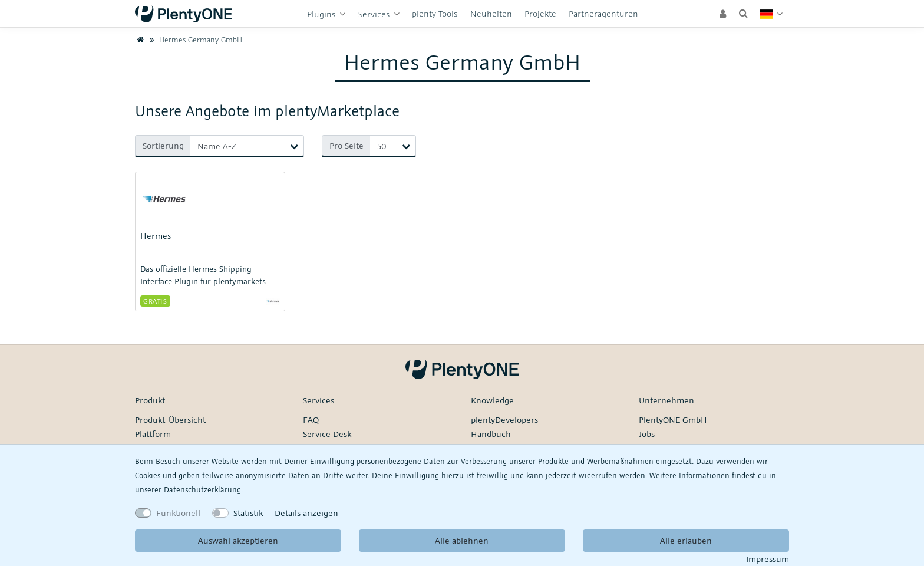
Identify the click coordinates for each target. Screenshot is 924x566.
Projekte (540, 13)
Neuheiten (491, 13)
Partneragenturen (603, 13)
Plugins (322, 14)
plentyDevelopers (504, 419)
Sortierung (163, 145)
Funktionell (178, 513)
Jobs (647, 434)
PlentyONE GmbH (673, 419)
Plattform (153, 434)
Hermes (156, 236)
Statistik (248, 513)
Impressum (768, 559)
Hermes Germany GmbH (194, 40)
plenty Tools (435, 13)
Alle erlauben (686, 540)
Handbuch (491, 434)
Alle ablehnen (462, 540)
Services (375, 14)
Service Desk (327, 434)
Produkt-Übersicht (170, 419)
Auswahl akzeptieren (238, 540)
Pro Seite (346, 145)
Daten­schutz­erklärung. (203, 489)
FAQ (311, 419)
